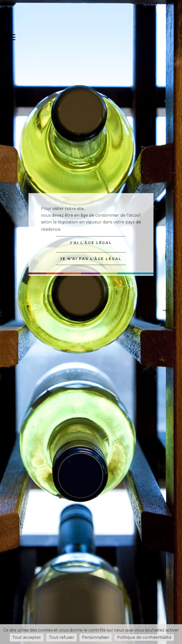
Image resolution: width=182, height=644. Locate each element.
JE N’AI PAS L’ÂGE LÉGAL (91, 259)
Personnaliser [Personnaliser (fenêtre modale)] (96, 637)
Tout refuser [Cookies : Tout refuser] (61, 637)
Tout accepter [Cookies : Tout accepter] (27, 637)
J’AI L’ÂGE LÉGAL (91, 243)
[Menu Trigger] (12, 37)
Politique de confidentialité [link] (144, 637)
